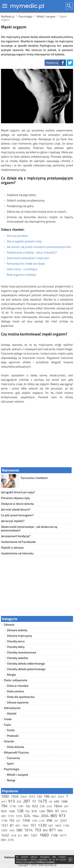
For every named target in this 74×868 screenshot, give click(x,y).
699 (3, 840)
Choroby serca (16, 641)
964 (50, 811)
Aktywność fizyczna (16, 752)
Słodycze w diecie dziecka (17, 504)
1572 (32, 796)
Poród (11, 730)
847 (54, 796)
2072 (64, 811)
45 (51, 801)
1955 (25, 825)
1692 (12, 830)
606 (60, 830)
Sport (10, 763)
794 (4, 806)
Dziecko (9, 741)
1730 (4, 820)
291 (66, 806)
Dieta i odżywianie (16, 680)
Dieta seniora (15, 691)
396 (49, 820)
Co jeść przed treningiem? (17, 515)
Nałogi (11, 780)
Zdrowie (9, 625)
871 (53, 830)
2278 (49, 806)
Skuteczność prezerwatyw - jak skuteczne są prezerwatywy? (29, 528)
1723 (11, 816)
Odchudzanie (12, 708)
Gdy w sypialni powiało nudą (24, 241)
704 (27, 811)
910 (34, 811)
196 (47, 796)
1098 (64, 801)
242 (19, 801)
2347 (61, 796)
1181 (21, 806)
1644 (58, 806)
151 (33, 825)
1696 (12, 811)
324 (27, 815)
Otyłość (12, 713)
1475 (42, 801)
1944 (36, 816)
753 (38, 830)
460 (57, 801)
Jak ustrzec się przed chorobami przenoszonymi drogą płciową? (40, 247)
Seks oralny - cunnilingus (22, 269)
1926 (15, 796)
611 (20, 835)
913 (12, 801)
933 (35, 806)
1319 (19, 816)
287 (27, 801)
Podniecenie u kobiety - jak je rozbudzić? (32, 252)
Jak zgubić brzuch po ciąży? (18, 492)
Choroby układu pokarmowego (26, 669)
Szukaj (69, 6)
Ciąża (7, 725)
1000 (5, 796)
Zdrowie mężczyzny (19, 636)
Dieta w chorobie (18, 686)
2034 (45, 816)
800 (45, 830)
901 (26, 835)
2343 (23, 796)
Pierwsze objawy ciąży (15, 498)
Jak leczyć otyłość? (13, 521)
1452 (5, 835)
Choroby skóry (16, 647)
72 (34, 801)
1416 (13, 835)
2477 (4, 802)
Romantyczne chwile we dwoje (26, 264)
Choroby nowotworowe (22, 652)
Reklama (10, 857)
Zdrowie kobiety (17, 630)
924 (4, 811)
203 (3, 816)
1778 (12, 806)
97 (57, 811)
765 (12, 820)
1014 (28, 830)
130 (39, 796)
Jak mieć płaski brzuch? (16, 509)
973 (62, 815)
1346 (26, 820)
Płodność (13, 736)
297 (56, 821)
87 (12, 825)
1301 (34, 835)
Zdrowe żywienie (18, 702)
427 (18, 821)
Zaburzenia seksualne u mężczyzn (28, 258)
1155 (66, 825)
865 (54, 815)
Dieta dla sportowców (21, 697)
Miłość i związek (17, 775)
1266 (42, 811)
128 (20, 811)
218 (42, 806)
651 (18, 825)
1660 (44, 835)
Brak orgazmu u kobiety (21, 275)
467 (51, 825)
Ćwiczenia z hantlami (34, 478)
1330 (42, 825)
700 (28, 806)
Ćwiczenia (13, 758)
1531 (5, 825)
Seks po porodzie (17, 236)
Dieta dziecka (15, 747)
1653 (58, 825)
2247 (64, 820)
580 (19, 830)
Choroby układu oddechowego (26, 663)
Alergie (11, 675)
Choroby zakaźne (18, 658)
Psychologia (12, 769)
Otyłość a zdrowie (12, 548)
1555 (4, 830)
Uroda (8, 719)
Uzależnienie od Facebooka (18, 542)
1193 (35, 821)
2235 (11, 840)
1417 (63, 835)
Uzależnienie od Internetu (17, 553)
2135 (42, 821)
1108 (54, 835)
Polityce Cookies (46, 862)
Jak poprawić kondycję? (16, 536)
